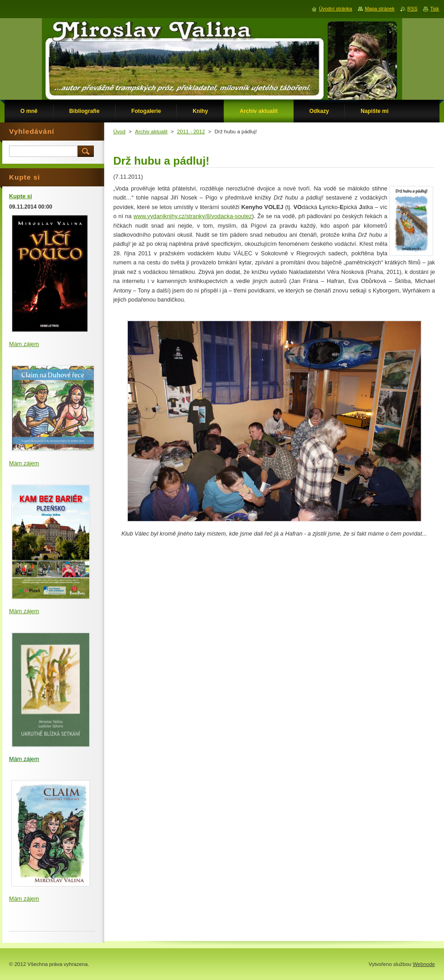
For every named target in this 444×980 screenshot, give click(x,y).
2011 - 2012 (191, 132)
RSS (412, 9)
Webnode (424, 964)
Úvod (119, 132)
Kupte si (20, 196)
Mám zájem (24, 344)
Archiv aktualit (151, 132)
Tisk (434, 9)
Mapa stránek (380, 9)
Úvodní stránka (335, 9)
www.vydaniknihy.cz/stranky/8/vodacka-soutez (193, 216)
